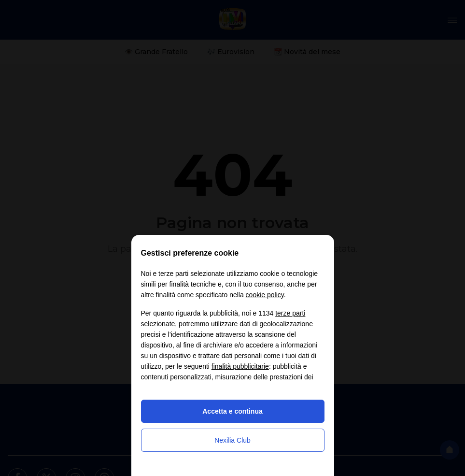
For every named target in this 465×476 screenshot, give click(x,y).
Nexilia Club (232, 440)
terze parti (290, 313)
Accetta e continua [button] (232, 411)
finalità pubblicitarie (240, 366)
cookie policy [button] (265, 295)
